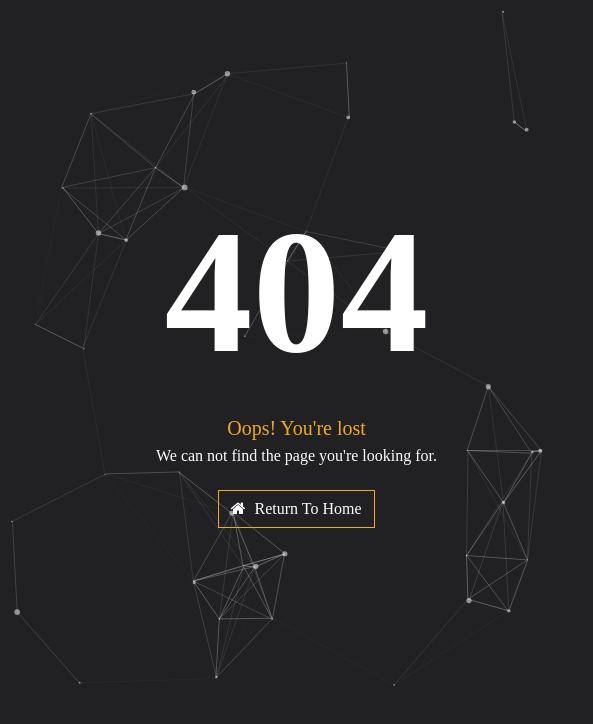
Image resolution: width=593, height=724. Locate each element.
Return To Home (296, 508)
